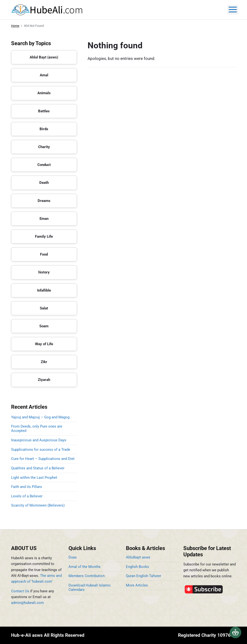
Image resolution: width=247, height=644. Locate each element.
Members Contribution (87, 576)
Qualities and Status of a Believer (38, 468)
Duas (73, 557)
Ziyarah (44, 380)
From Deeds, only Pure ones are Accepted (37, 429)
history (44, 272)
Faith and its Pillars (27, 487)
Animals (44, 93)
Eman (44, 219)
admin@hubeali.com (27, 603)
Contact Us (20, 591)
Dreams (44, 201)
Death (44, 183)
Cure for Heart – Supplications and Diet (43, 459)
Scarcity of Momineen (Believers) (38, 505)
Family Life (44, 236)
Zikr (44, 362)
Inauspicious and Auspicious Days (40, 440)
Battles (44, 111)
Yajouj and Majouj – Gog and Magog (40, 417)
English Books (137, 567)
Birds (44, 129)
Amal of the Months (85, 567)
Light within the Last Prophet (34, 478)
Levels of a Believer (27, 496)
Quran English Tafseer (144, 576)
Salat (44, 308)
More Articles (137, 585)
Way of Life (44, 344)
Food (44, 254)
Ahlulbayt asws (138, 557)
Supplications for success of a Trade (41, 450)
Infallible (44, 290)
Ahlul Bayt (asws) (44, 57)
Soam (44, 326)
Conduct (44, 165)
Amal (44, 75)
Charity (44, 147)
